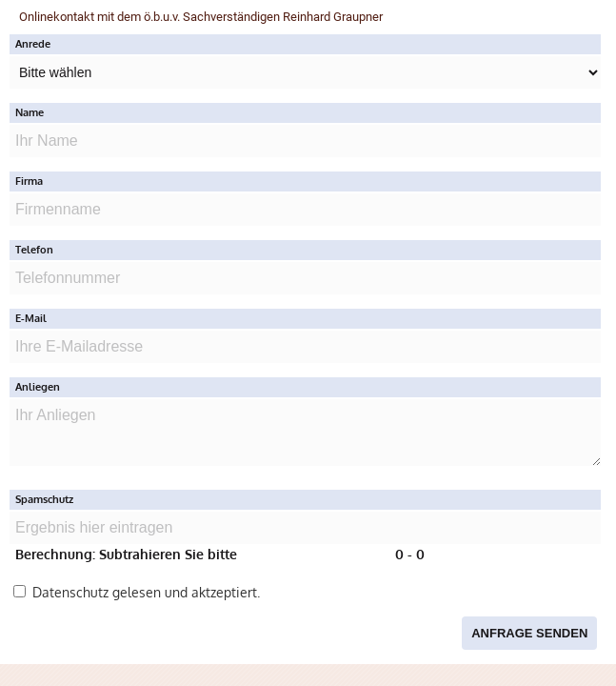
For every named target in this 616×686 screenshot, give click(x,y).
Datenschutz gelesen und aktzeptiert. (137, 592)
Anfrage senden (529, 633)
